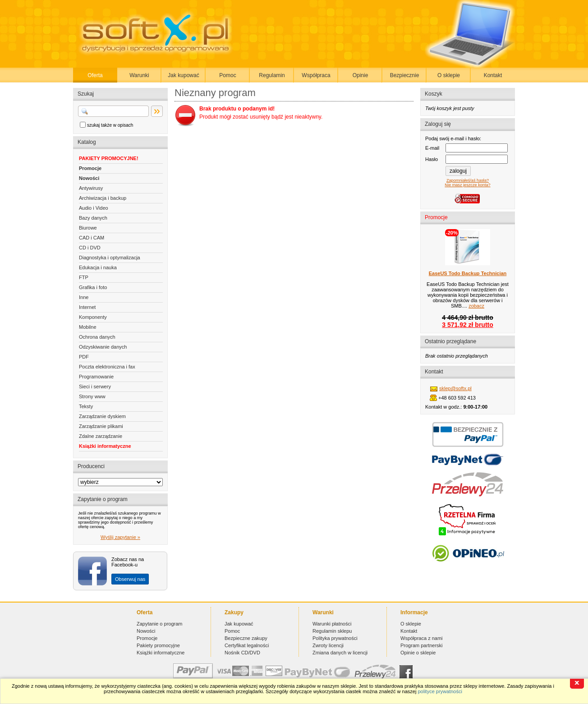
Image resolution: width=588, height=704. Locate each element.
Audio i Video (94, 208)
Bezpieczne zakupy (246, 638)
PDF (84, 357)
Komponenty (93, 317)
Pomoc (227, 75)
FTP (84, 277)
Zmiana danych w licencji (340, 653)
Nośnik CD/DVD (242, 653)
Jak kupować (183, 75)
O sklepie (449, 75)
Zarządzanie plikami (101, 426)
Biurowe (88, 228)
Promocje (90, 168)
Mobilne (88, 327)
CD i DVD (90, 248)
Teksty (86, 406)
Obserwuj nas (130, 579)
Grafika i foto (93, 287)
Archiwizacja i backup (103, 198)
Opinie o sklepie (418, 653)
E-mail (432, 148)
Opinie (361, 75)
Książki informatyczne (105, 446)
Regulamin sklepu (332, 631)
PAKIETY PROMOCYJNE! (109, 158)
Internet (87, 307)
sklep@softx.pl (455, 388)
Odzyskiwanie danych (103, 347)
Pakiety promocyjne (158, 645)
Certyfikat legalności (247, 645)
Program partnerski (422, 645)
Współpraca (316, 75)
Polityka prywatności (335, 638)
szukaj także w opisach (110, 125)
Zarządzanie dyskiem (102, 416)
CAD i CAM (92, 238)
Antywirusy (91, 188)
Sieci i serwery (95, 387)
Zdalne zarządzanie (101, 436)
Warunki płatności (332, 624)
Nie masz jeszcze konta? (467, 185)
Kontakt (493, 75)
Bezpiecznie (405, 75)
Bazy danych (93, 218)
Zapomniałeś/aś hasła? (468, 180)
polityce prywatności (440, 691)
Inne (84, 297)
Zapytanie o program (160, 624)
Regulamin (272, 75)
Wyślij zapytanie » (120, 537)
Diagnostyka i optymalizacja (110, 258)
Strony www (92, 396)
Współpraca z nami (422, 638)
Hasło (432, 159)
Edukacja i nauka (98, 267)
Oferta (95, 75)
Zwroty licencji (328, 645)
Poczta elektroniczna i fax (107, 367)
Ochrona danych (97, 337)
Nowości (89, 178)
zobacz (476, 306)
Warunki (139, 75)
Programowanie (96, 377)
